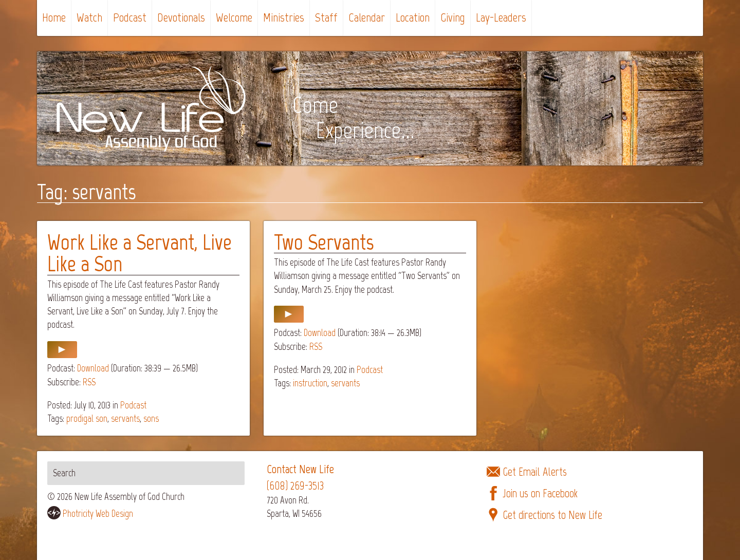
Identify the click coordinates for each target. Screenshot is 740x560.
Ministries (284, 17)
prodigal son (87, 418)
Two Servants (324, 242)
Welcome (234, 17)
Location (413, 17)
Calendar (367, 17)
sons (151, 418)
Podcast (130, 17)
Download (93, 368)
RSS (89, 382)
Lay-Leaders (501, 17)
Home (54, 17)
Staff (326, 17)
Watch (89, 17)
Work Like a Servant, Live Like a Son (140, 253)
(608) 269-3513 (295, 486)
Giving (453, 17)
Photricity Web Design (98, 514)
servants (125, 418)
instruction (310, 383)
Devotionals (181, 17)
